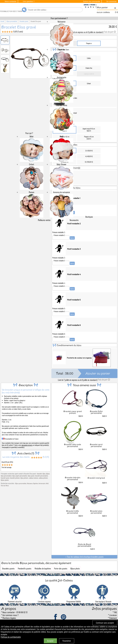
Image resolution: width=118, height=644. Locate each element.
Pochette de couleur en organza (79, 364)
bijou (44, 480)
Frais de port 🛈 (110, 39)
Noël (47, 490)
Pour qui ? (29, 140)
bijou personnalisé (6, 482)
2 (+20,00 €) (89, 157)
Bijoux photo (75, 575)
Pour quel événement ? (59, 25)
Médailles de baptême (43, 575)
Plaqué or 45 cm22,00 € (89, 144)
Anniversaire (42, 490)
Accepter (50, 641)
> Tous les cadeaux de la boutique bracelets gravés (84, 563)
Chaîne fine (89, 75)
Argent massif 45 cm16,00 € (89, 136)
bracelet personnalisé (41, 482)
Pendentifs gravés (25, 575)
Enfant (89, 90)
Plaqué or (89, 50)
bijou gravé (31, 482)
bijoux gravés (5, 487)
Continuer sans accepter (105, 623)
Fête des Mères (5, 492)
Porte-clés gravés (61, 575)
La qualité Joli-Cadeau (59, 587)
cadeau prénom (43, 485)
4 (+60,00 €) (89, 163)
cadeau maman (33, 485)
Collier (89, 65)
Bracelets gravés (8, 575)
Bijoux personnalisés (21, 490)
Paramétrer (67, 641)
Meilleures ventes (44, 227)
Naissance (30, 490)
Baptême (36, 490)
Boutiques (89, 223)
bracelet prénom (15, 485)
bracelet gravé (5, 485)
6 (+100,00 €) (89, 169)
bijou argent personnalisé (20, 482)
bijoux (48, 480)
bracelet (39, 480)
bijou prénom (24, 485)
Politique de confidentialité (11, 637)
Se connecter (112, 1)
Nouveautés (74, 227)
